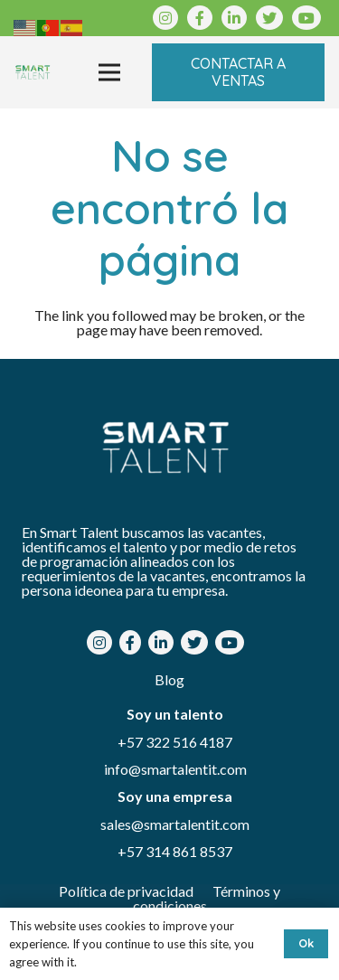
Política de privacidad (127, 891)
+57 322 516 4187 (175, 742)
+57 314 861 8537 (175, 851)
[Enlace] (33, 72)
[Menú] (109, 72)
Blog (169, 679)
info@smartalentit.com (175, 769)
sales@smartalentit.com (175, 824)
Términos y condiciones (207, 898)
